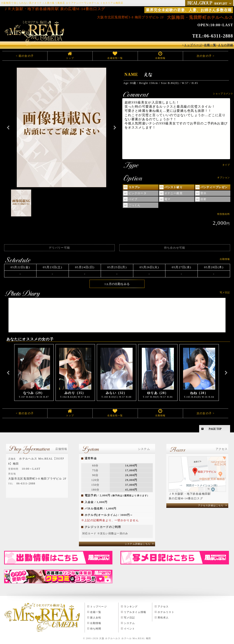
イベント (130, 629)
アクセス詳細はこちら (211, 505)
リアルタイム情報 (135, 612)
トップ (70, 58)
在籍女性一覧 (115, 58)
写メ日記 (130, 618)
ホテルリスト (166, 612)
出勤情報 (160, 58)
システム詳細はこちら (138, 544)
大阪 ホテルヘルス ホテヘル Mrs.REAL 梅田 (125, 638)
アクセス (163, 607)
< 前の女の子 (25, 56)
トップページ (99, 607)
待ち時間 (96, 629)
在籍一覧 (96, 612)
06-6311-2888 (219, 36)
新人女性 (96, 618)
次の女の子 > (206, 56)
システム (130, 623)
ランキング (131, 607)
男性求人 (163, 618)
